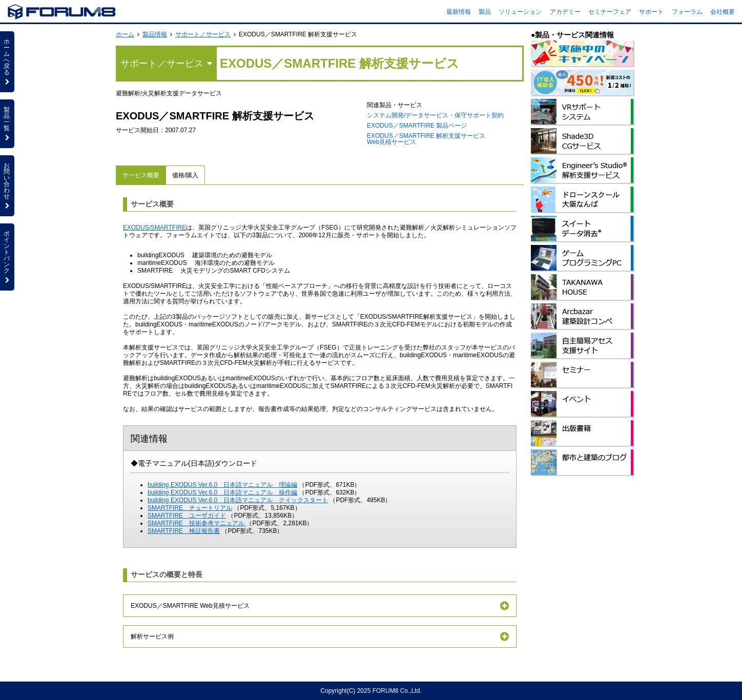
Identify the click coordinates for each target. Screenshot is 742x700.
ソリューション (520, 12)
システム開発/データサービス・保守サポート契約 (435, 115)
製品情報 (155, 34)
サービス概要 (141, 175)
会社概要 (723, 12)
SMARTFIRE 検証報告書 (184, 531)
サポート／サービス (203, 34)
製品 (485, 12)
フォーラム (687, 12)
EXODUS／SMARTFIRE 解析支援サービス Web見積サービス (426, 139)
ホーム (125, 34)
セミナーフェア (610, 12)
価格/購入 (185, 175)
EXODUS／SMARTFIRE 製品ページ (417, 126)
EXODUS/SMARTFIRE (154, 228)
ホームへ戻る (7, 61)
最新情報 (459, 12)
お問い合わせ (7, 186)
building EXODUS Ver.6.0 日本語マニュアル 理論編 (222, 485)
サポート (651, 12)
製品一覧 (7, 123)
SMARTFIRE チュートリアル (190, 508)
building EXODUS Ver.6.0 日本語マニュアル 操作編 (222, 492)
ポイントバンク (7, 257)
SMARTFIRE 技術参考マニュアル (197, 523)
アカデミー (565, 12)
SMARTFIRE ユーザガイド (187, 516)
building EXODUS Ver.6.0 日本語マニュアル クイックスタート (238, 500)
